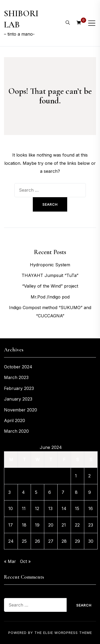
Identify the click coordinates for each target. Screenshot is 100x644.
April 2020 (15, 420)
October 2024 (18, 367)
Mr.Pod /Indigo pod (50, 297)
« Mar (10, 561)
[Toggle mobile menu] (92, 23)
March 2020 (16, 431)
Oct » (25, 561)
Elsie (48, 633)
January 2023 (18, 399)
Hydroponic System (50, 265)
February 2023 (19, 388)
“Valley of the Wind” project (50, 286)
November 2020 (21, 410)
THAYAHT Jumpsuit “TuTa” (50, 275)
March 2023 (16, 377)
